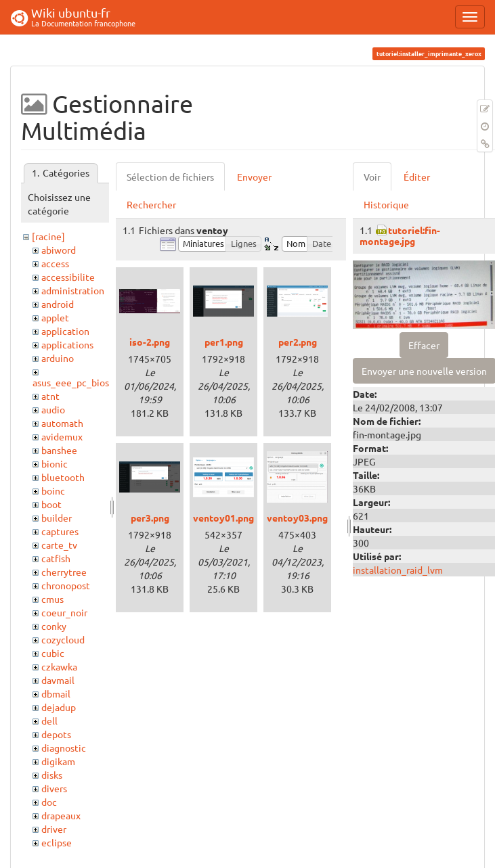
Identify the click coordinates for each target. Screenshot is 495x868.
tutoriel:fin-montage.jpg (400, 235)
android (58, 304)
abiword (59, 250)
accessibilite (68, 277)
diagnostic (64, 748)
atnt (50, 396)
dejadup (59, 707)
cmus (52, 599)
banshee (59, 450)
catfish (56, 558)
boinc (53, 490)
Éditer (417, 177)
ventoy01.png (223, 518)
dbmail (56, 693)
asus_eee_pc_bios (71, 382)
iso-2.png (150, 342)
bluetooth (63, 477)
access (55, 263)
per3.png (150, 518)
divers (54, 788)
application (65, 331)
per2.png (298, 342)
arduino (58, 358)
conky (54, 626)
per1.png (224, 342)
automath (62, 423)
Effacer (424, 345)
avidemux (62, 436)
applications (67, 344)
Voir (372, 177)
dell (49, 721)
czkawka (59, 666)
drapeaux (61, 815)
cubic (53, 653)
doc (49, 802)
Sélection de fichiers (170, 177)
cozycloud (63, 639)
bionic (55, 463)
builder (57, 518)
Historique (386, 204)
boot (51, 504)
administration (73, 290)
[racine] (48, 236)
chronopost (66, 585)
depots (56, 734)
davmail (58, 680)
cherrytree (64, 572)
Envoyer (254, 177)
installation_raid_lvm (398, 570)
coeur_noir (64, 612)
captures (60, 531)
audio (53, 409)
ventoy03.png (297, 518)
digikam (58, 761)
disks (52, 775)
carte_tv (59, 545)
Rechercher (151, 204)
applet (55, 317)
